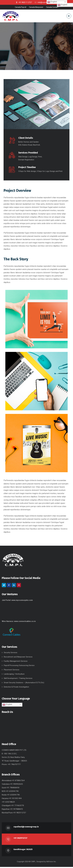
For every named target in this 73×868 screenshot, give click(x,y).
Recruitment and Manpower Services (18, 658)
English (7, 706)
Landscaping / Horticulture (14, 675)
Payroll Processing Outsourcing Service (19, 666)
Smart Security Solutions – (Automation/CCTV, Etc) (24, 684)
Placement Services (12, 671)
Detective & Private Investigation (16, 688)
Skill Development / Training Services (18, 679)
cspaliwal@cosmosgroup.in (26, 828)
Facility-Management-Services (16, 662)
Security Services (11, 654)
